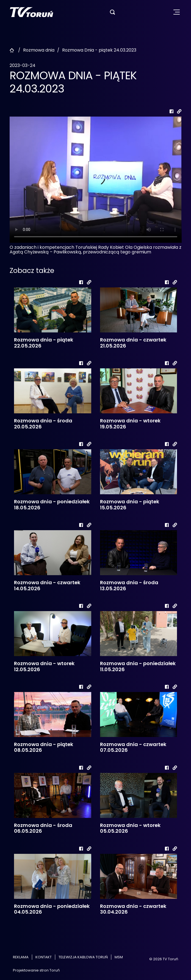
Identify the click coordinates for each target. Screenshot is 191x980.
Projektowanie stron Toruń (36, 970)
